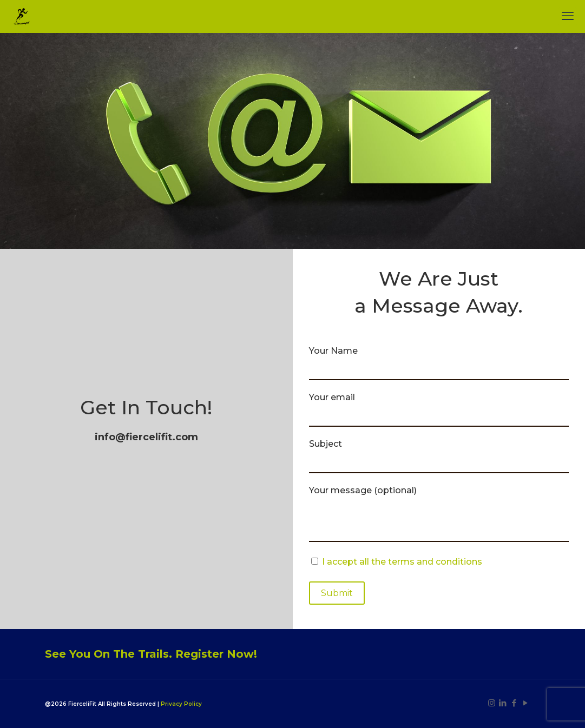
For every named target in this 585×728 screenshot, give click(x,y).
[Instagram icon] (492, 703)
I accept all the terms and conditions (402, 562)
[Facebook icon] (514, 703)
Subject (439, 456)
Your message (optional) (439, 514)
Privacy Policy (181, 704)
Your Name (439, 363)
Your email (439, 409)
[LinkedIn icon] (503, 703)
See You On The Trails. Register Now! (151, 654)
